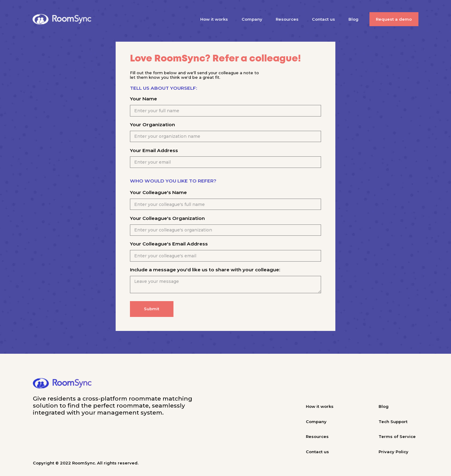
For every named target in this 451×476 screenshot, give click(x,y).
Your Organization (152, 125)
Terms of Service (397, 436)
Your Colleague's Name (158, 192)
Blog (353, 19)
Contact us (323, 19)
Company (252, 19)
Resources (287, 19)
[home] (62, 19)
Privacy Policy (393, 452)
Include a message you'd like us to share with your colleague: (205, 270)
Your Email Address (154, 150)
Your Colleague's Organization (167, 218)
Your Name (143, 99)
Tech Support (393, 422)
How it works (214, 19)
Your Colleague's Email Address (169, 244)
